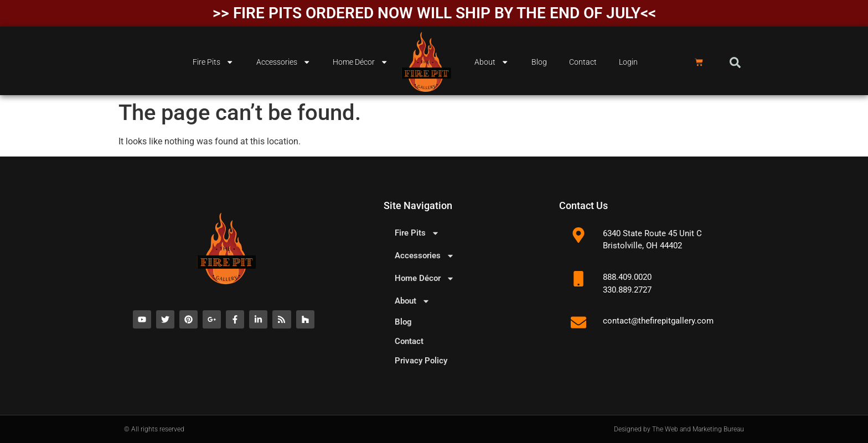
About (492, 62)
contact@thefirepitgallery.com (658, 321)
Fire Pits (213, 62)
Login (628, 62)
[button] (735, 62)
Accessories (283, 62)
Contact (583, 62)
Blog (539, 62)
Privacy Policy (421, 361)
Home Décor (360, 62)
